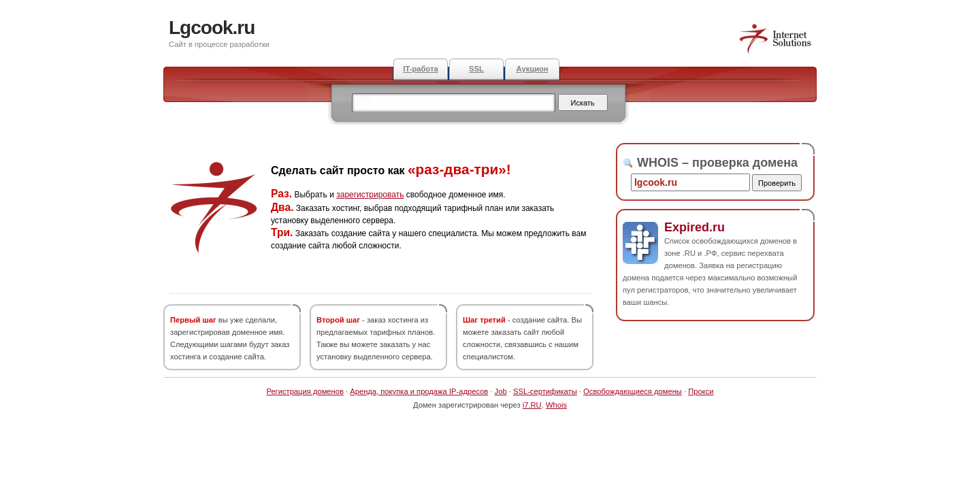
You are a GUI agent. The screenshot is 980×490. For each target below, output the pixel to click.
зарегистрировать (370, 195)
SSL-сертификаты (545, 391)
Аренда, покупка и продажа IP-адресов (419, 391)
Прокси (701, 391)
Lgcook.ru (212, 28)
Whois (556, 405)
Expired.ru (695, 227)
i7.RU (532, 405)
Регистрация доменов (305, 391)
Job (501, 391)
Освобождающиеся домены (633, 391)
